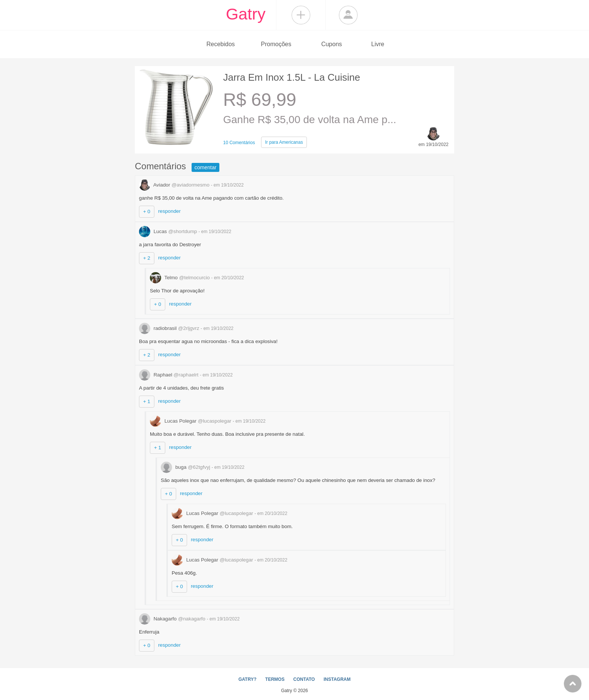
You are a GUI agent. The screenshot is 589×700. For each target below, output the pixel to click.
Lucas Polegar (191, 421)
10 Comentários (239, 143)
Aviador (175, 185)
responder (169, 211)
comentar (205, 167)
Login (348, 15)
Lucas (169, 231)
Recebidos (220, 44)
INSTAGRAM (337, 679)
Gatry (246, 14)
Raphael (169, 375)
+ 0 (147, 212)
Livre (378, 44)
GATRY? (248, 679)
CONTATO (304, 679)
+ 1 (147, 401)
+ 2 (147, 258)
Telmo (180, 278)
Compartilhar (301, 15)
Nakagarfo (173, 619)
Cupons (332, 44)
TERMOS (275, 679)
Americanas (284, 142)
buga (186, 467)
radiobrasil (170, 328)
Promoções (276, 44)
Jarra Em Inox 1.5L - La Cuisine (292, 77)
